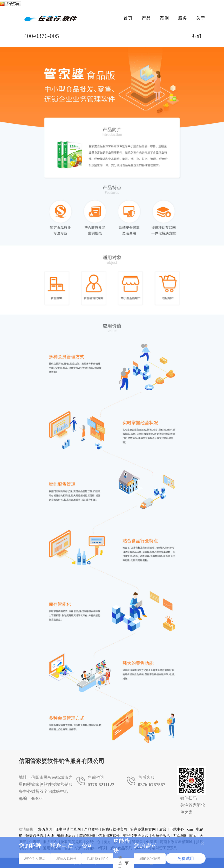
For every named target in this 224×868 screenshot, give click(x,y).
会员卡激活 (161, 836)
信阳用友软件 (109, 836)
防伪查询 (45, 829)
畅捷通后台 (66, 836)
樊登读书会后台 (136, 836)
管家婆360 (87, 836)
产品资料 (91, 829)
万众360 (179, 836)
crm (190, 829)
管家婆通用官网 (143, 829)
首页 (128, 18)
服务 (183, 18)
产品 (146, 18)
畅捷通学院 (35, 836)
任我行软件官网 (114, 829)
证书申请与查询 (68, 829)
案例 (165, 18)
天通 (50, 836)
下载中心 (177, 829)
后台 (163, 829)
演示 (193, 836)
